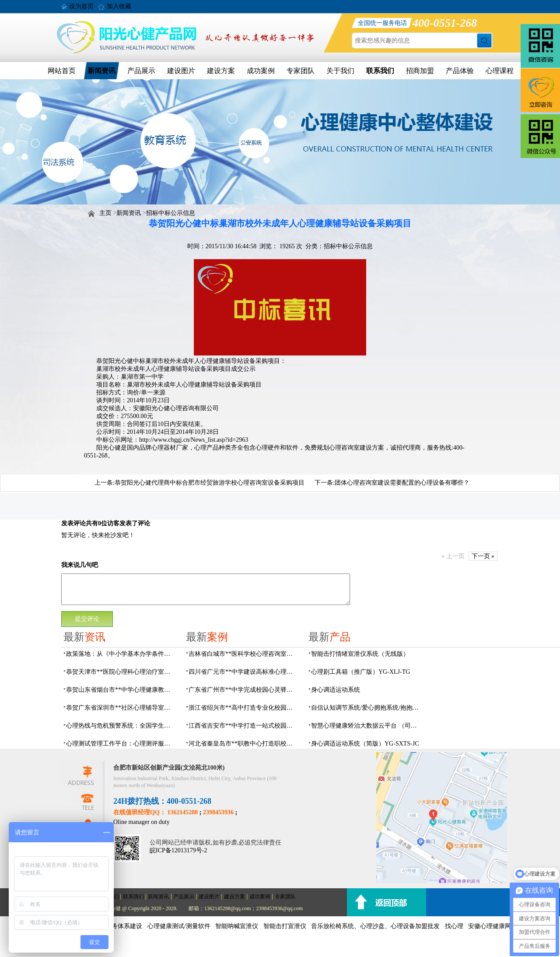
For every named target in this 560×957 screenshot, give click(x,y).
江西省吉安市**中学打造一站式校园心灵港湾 (243, 726)
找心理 (454, 926)
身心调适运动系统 (336, 690)
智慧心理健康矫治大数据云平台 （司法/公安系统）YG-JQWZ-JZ (366, 726)
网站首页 (62, 71)
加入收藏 (119, 6)
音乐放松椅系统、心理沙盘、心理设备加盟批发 (375, 926)
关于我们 (340, 71)
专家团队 (301, 71)
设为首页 (81, 6)
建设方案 (221, 71)
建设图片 (181, 71)
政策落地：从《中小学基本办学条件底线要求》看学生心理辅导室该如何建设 (121, 654)
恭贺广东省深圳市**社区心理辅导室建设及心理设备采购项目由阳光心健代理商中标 (121, 708)
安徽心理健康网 (490, 926)
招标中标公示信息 (171, 213)
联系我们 (380, 71)
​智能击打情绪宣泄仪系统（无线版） (360, 654)
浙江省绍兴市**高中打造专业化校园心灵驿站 (243, 708)
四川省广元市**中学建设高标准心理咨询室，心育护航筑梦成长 (243, 672)
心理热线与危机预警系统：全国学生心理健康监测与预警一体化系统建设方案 (121, 726)
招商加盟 (420, 71)
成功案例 (261, 71)
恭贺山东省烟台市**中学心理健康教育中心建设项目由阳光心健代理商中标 (121, 690)
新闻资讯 (101, 71)
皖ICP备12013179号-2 (178, 850)
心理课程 (500, 71)
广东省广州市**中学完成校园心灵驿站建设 (243, 690)
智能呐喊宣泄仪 (237, 926)
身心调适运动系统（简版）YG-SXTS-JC (365, 744)
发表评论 (73, 523)
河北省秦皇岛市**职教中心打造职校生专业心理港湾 (243, 744)
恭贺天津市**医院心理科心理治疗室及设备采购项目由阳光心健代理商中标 (121, 672)
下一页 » (483, 556)
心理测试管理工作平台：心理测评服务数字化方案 (121, 744)
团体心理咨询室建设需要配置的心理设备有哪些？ (402, 483)
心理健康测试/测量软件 (179, 926)
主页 (105, 213)
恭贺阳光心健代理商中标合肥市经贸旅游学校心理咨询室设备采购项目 (210, 483)
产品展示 (141, 71)
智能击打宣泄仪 (285, 926)
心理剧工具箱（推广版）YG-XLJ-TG (360, 672)
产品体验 (460, 71)
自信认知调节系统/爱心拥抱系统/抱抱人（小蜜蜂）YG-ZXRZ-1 (366, 708)
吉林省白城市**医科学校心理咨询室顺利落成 (243, 654)
